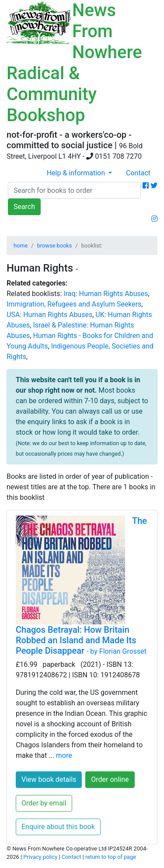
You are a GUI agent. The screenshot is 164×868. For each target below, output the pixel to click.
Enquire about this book (58, 827)
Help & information (77, 173)
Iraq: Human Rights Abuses (106, 294)
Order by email (44, 803)
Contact (138, 173)
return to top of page (111, 857)
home (21, 246)
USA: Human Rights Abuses (49, 315)
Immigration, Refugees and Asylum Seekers (74, 304)
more (64, 755)
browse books (55, 246)
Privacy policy (40, 857)
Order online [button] (110, 779)
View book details (49, 779)
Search (24, 207)
